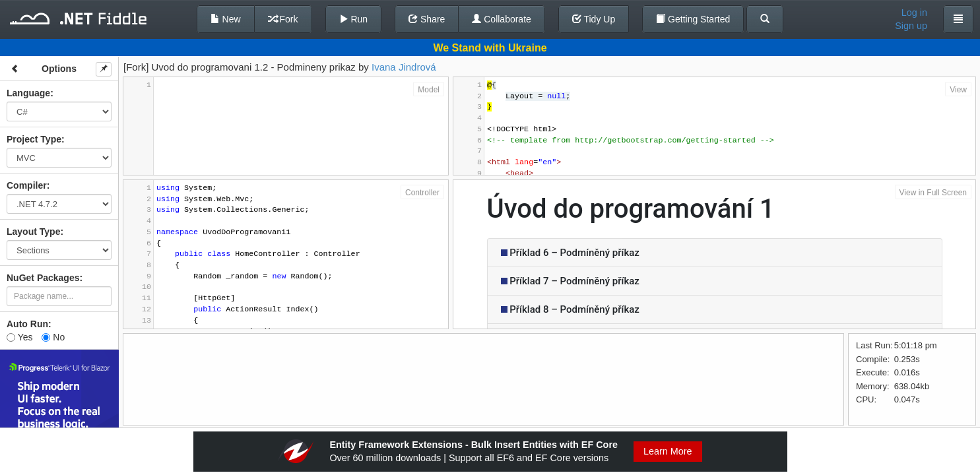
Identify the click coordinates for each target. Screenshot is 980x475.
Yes (19, 337)
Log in (914, 13)
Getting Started (693, 19)
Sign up (911, 26)
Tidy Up (594, 19)
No (53, 337)
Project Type (34, 139)
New (226, 19)
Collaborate (502, 19)
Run (354, 19)
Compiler (27, 185)
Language (28, 93)
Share (427, 19)
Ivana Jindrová (404, 67)
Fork (283, 19)
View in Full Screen (933, 193)
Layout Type (33, 232)
